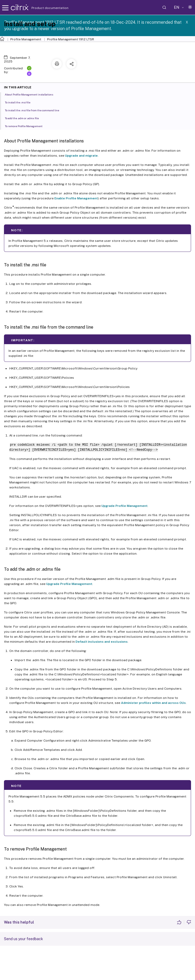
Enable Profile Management (76, 198)
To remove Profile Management (27, 126)
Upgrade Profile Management (124, 506)
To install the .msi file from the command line (35, 110)
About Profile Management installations (32, 94)
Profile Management (26, 39)
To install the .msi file (20, 102)
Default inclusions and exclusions (102, 642)
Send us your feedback (24, 939)
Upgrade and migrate (81, 156)
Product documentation (43, 8)
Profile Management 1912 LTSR (71, 39)
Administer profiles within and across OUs (153, 703)
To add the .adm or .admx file (25, 118)
